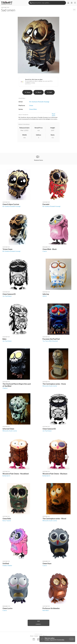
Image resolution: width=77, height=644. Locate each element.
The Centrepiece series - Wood (54, 519)
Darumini (46, 204)
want (38, 92)
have (27, 92)
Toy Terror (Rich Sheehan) (50, 341)
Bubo (4, 339)
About (32, 636)
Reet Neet (46, 610)
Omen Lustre (7, 608)
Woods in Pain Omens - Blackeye (55, 474)
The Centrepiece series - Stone (54, 384)
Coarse (45, 251)
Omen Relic (7, 519)
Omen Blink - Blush (50, 249)
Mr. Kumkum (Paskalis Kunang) (11, 206)
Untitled (6, 563)
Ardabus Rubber (7, 565)
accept (72, 639)
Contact (36, 636)
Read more (54, 115)
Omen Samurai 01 (9, 294)
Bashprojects (6, 476)
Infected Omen (8, 429)
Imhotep (46, 294)
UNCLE (45, 296)
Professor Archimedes (51, 608)
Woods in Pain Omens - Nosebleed (16, 474)
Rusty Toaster (7, 521)
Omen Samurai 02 (49, 429)
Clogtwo (5, 388)
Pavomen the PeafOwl (51, 339)
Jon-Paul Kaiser (7, 296)
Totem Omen (7, 249)
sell (50, 92)
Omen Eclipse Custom (11, 204)
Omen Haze (47, 563)
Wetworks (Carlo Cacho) (50, 386)
